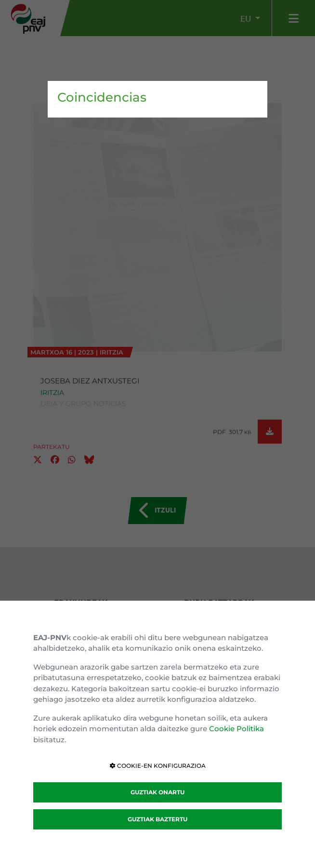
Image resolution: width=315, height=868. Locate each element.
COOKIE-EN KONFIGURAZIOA (158, 766)
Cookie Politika (236, 729)
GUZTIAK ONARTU (157, 792)
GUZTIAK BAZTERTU (157, 819)
